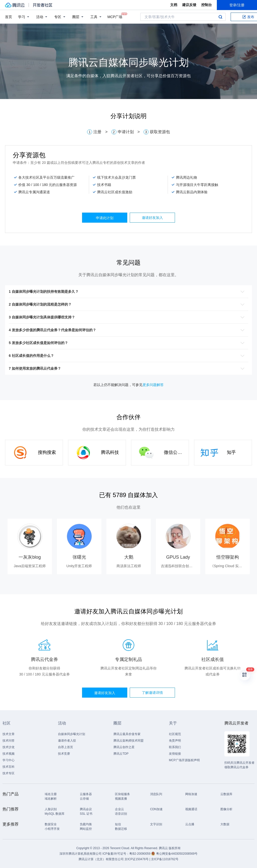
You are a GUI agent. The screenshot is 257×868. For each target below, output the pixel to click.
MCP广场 (115, 16)
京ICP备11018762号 (165, 859)
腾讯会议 (86, 809)
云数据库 (226, 794)
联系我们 (175, 747)
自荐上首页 (66, 747)
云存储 (84, 799)
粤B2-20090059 (140, 854)
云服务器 (86, 794)
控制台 (207, 5)
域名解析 (51, 799)
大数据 (225, 824)
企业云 (119, 809)
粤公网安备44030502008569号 (177, 854)
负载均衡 (86, 824)
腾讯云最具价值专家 (127, 734)
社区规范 (175, 734)
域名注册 (51, 794)
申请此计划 (105, 218)
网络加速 (191, 794)
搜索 (220, 17)
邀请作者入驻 (67, 741)
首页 (9, 17)
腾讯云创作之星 (124, 747)
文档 (174, 5)
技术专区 (9, 773)
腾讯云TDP (121, 754)
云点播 (190, 824)
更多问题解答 (153, 385)
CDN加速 (156, 809)
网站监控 (86, 829)
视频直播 (121, 799)
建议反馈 (189, 5)
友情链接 (175, 754)
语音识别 (121, 814)
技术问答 (9, 741)
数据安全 (51, 824)
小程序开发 (52, 829)
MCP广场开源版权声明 (184, 760)
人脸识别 (51, 809)
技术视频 (9, 754)
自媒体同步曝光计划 (72, 734)
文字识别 (156, 824)
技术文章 (9, 734)
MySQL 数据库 (55, 814)
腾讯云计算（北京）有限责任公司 (101, 859)
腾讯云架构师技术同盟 (128, 741)
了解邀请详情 (152, 693)
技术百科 (9, 767)
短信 (118, 824)
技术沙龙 (9, 747)
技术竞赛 (64, 754)
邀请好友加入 (152, 218)
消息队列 (156, 794)
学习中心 (9, 760)
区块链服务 (122, 794)
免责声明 (175, 741)
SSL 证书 (86, 814)
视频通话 (191, 809)
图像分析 (226, 809)
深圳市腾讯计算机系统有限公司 (81, 854)
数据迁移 (121, 829)
